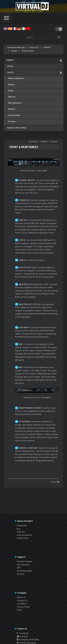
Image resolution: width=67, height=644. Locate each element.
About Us (21, 597)
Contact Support (25, 561)
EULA (19, 610)
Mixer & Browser (15, 78)
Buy (19, 529)
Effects (11, 97)
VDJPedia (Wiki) (24, 571)
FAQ (19, 568)
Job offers (22, 604)
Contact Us (22, 601)
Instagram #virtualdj (28, 640)
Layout (14, 51)
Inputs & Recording (16, 128)
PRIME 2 (47, 47)
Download (22, 526)
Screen (11, 121)
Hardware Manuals (16, 47)
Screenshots (23, 538)
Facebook (23, 633)
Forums (20, 574)
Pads (10, 91)
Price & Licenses (24, 535)
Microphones (14, 103)
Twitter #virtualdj (26, 643)
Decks (10, 85)
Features (21, 532)
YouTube (22, 636)
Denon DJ (34, 47)
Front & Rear (28, 51)
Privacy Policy (23, 607)
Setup (10, 66)
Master (11, 109)
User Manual (23, 565)
